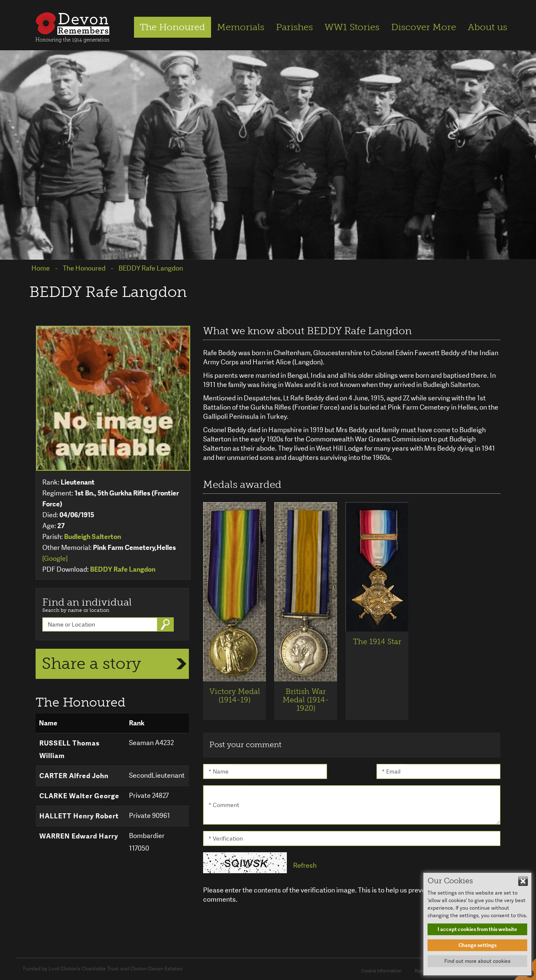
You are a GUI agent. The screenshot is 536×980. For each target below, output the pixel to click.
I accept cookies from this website (477, 929)
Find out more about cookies (477, 961)
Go (166, 624)
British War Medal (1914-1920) (306, 700)
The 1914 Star (377, 642)
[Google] (55, 558)
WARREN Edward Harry (79, 836)
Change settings (478, 945)
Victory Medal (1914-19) (235, 696)
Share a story (91, 663)
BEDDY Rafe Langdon (123, 569)
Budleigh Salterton (93, 537)
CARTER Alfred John (74, 776)
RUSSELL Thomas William (70, 749)
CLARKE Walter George (79, 796)
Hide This (523, 881)
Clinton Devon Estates (156, 969)
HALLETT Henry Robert (79, 816)
